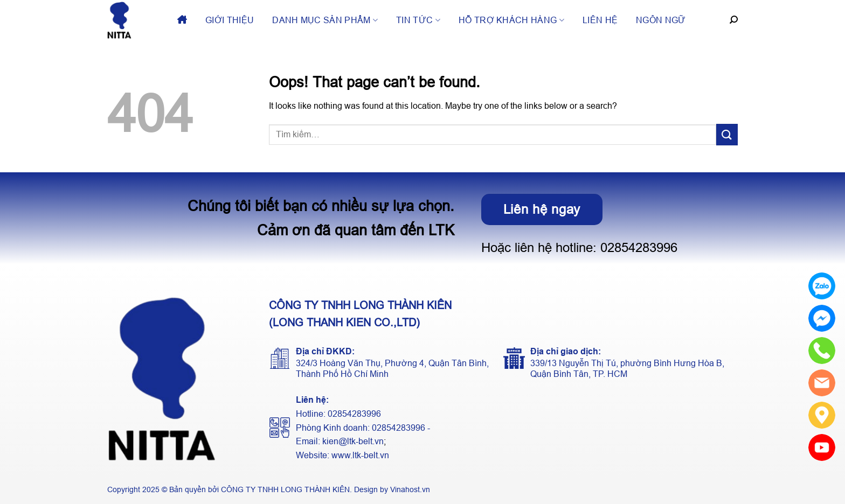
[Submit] (727, 134)
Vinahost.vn (410, 489)
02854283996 (639, 248)
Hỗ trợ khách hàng (511, 20)
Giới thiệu (230, 20)
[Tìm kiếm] (734, 20)
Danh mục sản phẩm (325, 20)
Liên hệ (600, 20)
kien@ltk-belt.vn (353, 441)
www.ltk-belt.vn (360, 455)
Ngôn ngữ (661, 20)
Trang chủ (182, 20)
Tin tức (418, 20)
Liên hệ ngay (542, 209)
